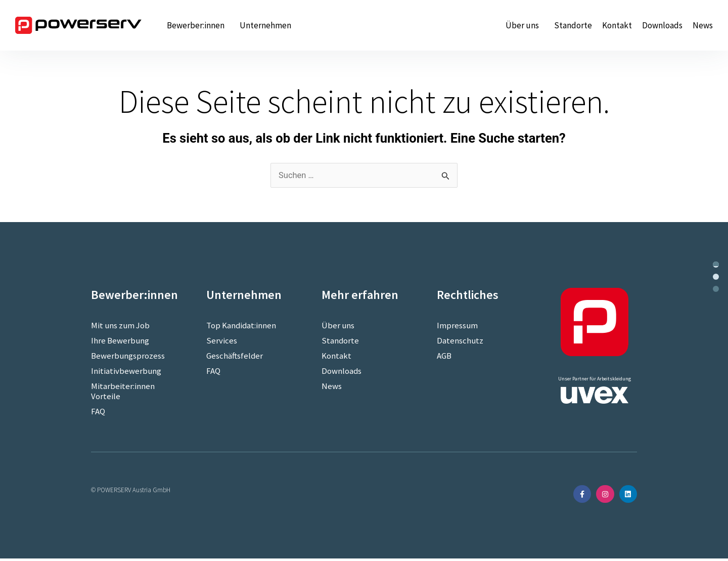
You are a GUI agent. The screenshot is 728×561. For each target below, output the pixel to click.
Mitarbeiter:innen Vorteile (123, 392)
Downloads (662, 25)
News (703, 25)
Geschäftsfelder (235, 356)
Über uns (525, 25)
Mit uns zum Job (121, 326)
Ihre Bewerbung (120, 341)
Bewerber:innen (198, 25)
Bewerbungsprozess (128, 356)
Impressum (458, 326)
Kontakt (617, 25)
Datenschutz (460, 341)
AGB (444, 356)
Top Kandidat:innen (242, 326)
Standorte (573, 25)
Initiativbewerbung (126, 371)
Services (222, 341)
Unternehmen (268, 25)
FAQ (98, 412)
